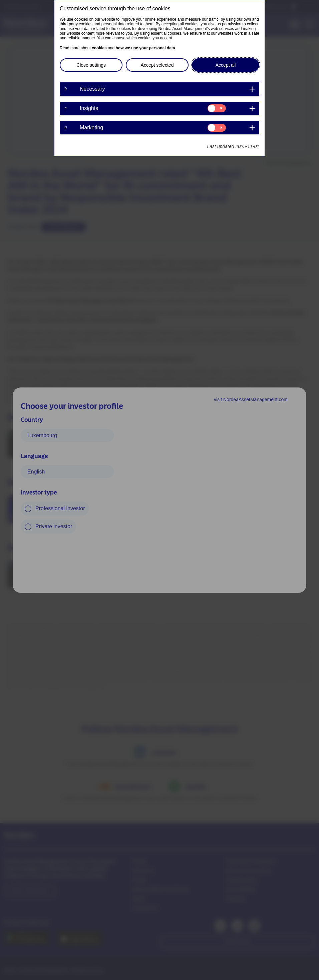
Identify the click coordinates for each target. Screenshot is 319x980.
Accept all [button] (226, 65)
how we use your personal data (145, 48)
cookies (99, 48)
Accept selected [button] (157, 65)
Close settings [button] (91, 65)
